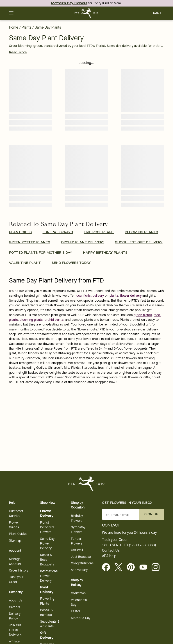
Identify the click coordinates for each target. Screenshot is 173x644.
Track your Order (16, 579)
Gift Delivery (47, 635)
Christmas (78, 593)
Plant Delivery (47, 590)
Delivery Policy (15, 616)
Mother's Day (81, 618)
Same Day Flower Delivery (47, 544)
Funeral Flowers (77, 541)
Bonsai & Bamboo (47, 612)
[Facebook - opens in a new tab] (108, 567)
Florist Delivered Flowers (47, 527)
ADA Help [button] (109, 556)
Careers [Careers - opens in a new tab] (15, 607)
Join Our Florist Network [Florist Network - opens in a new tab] (15, 630)
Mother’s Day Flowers (69, 3)
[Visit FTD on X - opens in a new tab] (120, 567)
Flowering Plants (47, 601)
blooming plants (31, 320)
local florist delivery (90, 296)
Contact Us (111, 551)
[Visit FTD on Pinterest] (133, 567)
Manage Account (15, 561)
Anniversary (79, 570)
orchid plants (54, 320)
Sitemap (15, 541)
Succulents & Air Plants (50, 624)
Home (14, 27)
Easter (76, 611)
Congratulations (82, 563)
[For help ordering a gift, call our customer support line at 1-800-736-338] (87, 13)
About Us (16, 600)
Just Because (81, 557)
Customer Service (16, 513)
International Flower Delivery (49, 576)
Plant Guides (18, 534)
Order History (19, 571)
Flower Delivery (47, 513)
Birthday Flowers (77, 518)
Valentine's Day (79, 602)
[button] (11, 13)
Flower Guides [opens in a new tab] (14, 525)
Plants (26, 27)
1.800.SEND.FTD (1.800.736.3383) (129, 545)
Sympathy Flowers (78, 530)
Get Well (77, 550)
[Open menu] (11, 13)
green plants (143, 315)
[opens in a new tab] (145, 567)
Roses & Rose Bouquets (47, 560)
